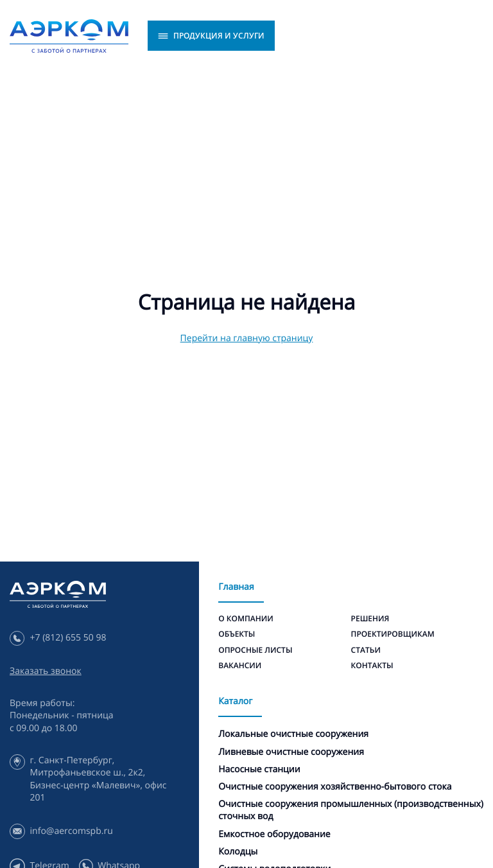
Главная (236, 587)
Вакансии (240, 665)
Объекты (237, 634)
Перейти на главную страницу (247, 338)
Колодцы (238, 852)
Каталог (235, 701)
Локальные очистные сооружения (293, 734)
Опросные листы (255, 650)
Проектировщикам (393, 634)
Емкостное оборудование (274, 834)
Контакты (372, 665)
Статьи (366, 650)
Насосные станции (259, 769)
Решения (370, 618)
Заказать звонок (46, 671)
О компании (246, 618)
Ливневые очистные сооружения (291, 752)
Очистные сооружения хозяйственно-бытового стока (335, 787)
